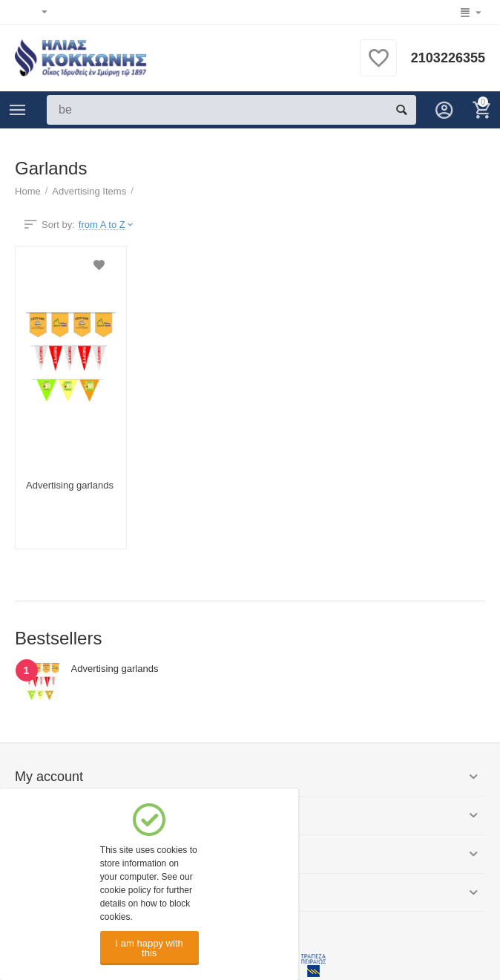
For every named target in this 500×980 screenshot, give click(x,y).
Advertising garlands (70, 485)
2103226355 (448, 58)
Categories (18, 110)
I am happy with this (149, 948)
